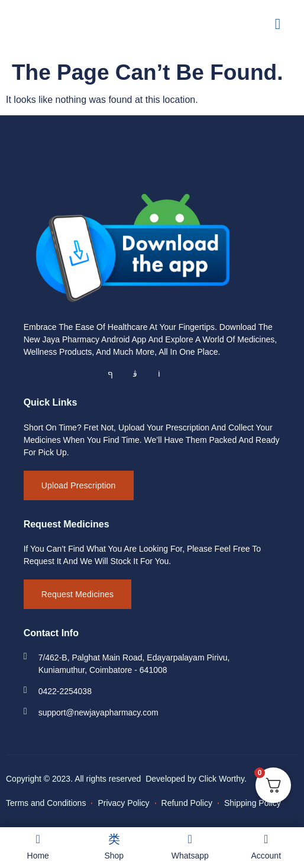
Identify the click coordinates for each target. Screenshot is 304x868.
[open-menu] (278, 24)
